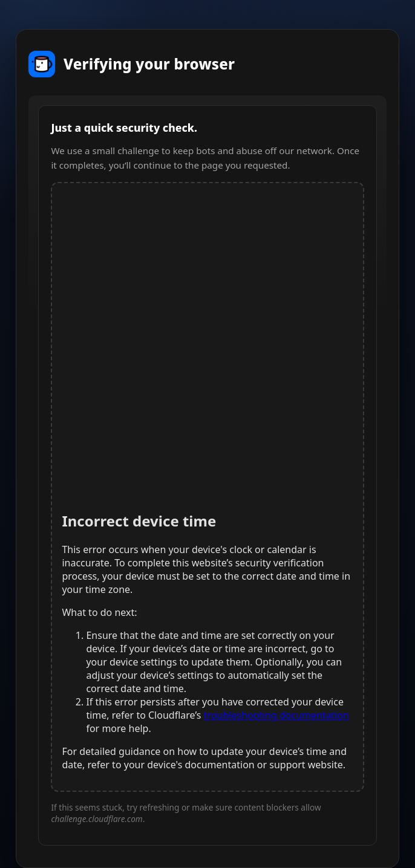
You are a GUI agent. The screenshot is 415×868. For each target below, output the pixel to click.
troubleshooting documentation (277, 715)
